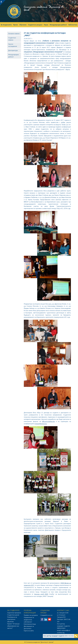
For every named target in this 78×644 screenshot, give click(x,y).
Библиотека (73, 25)
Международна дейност (58, 25)
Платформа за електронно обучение (12, 619)
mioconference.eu (41, 424)
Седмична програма (14, 613)
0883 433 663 (59, 636)
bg (73, 2)
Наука (46, 25)
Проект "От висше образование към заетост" (13, 626)
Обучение (23, 25)
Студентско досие (13, 615)
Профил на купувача (31, 615)
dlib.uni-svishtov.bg (48, 421)
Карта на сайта (29, 631)
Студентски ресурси (35, 25)
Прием (16, 25)
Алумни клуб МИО (41, 594)
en (76, 2)
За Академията (6, 25)
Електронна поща (30, 624)
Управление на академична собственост (29, 620)
